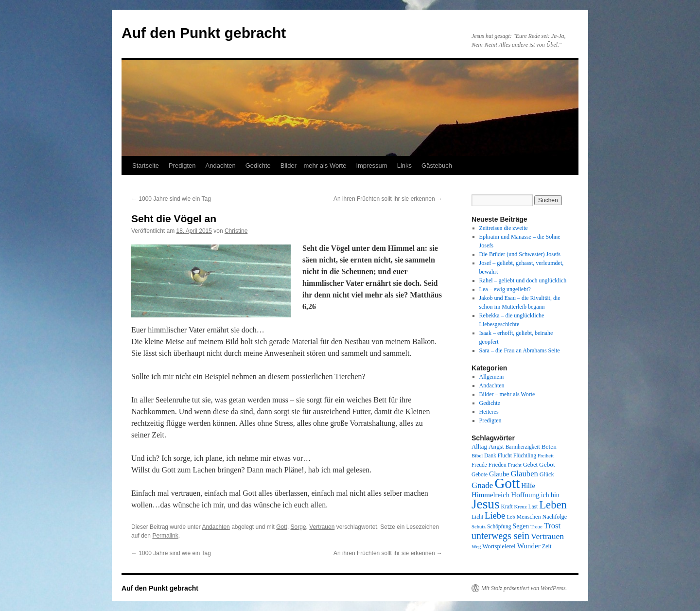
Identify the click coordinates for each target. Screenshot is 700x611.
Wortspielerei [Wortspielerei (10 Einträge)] (499, 546)
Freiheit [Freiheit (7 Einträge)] (546, 456)
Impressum (371, 166)
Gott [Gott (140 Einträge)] (507, 483)
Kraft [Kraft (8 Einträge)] (507, 506)
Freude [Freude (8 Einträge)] (479, 465)
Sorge (298, 527)
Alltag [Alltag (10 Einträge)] (479, 447)
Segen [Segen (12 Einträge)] (521, 526)
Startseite (146, 166)
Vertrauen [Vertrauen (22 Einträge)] (547, 536)
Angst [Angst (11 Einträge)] (496, 446)
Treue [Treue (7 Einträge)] (536, 527)
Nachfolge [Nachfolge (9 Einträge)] (555, 517)
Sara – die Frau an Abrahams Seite (520, 350)
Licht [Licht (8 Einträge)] (477, 517)
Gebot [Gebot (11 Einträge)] (547, 464)
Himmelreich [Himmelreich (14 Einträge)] (490, 495)
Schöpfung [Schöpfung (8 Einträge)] (499, 526)
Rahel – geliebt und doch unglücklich (523, 280)
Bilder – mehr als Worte (314, 166)
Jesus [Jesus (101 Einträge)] (486, 504)
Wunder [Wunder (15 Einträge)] (529, 546)
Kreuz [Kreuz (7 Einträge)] (521, 507)
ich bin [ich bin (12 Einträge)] (550, 495)
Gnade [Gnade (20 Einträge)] (482, 485)
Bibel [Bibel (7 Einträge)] (477, 456)
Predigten (182, 166)
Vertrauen (322, 527)
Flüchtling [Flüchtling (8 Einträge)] (525, 455)
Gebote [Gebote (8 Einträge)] (480, 474)
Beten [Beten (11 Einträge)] (549, 446)
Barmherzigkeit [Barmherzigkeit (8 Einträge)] (523, 447)
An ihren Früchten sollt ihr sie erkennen (388, 199)
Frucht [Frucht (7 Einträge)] (515, 465)
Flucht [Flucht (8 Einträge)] (505, 455)
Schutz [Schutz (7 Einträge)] (479, 527)
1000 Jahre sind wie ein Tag (171, 199)
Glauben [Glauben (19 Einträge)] (525, 474)
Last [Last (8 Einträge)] (533, 506)
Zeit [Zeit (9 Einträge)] (547, 546)
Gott (282, 527)
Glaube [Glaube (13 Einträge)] (499, 474)
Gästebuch (437, 166)
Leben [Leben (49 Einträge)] (553, 505)
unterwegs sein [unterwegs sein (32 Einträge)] (500, 536)
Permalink (165, 536)
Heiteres (489, 412)
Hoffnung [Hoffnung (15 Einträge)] (525, 495)
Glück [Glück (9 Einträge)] (547, 474)
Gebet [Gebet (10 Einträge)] (530, 465)
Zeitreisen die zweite (504, 228)
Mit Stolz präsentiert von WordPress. (524, 588)
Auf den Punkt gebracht (204, 33)
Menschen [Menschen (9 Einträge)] (529, 517)
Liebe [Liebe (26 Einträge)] (495, 515)
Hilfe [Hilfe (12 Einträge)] (528, 486)
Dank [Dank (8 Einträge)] (490, 455)
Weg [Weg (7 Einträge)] (476, 547)
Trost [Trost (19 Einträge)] (552, 526)
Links (404, 166)
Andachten (221, 166)
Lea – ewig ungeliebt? (505, 289)
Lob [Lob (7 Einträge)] (511, 517)
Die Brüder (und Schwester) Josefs (520, 254)
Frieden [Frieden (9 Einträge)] (498, 465)
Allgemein (492, 377)
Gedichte (258, 166)
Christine (236, 231)
